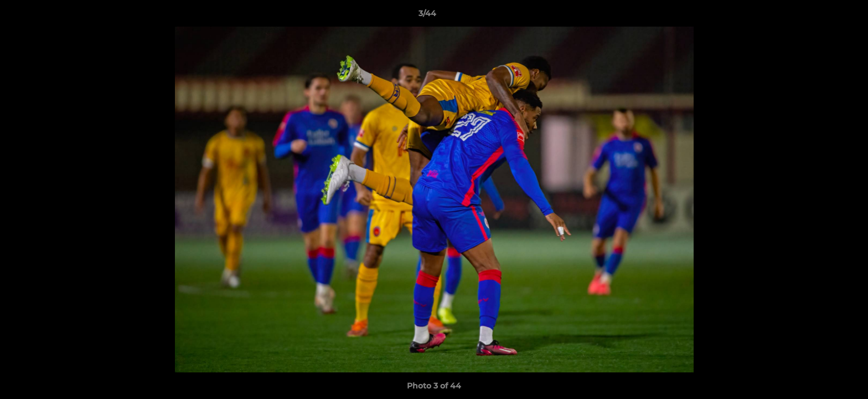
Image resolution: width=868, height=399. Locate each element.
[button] (821, 16)
